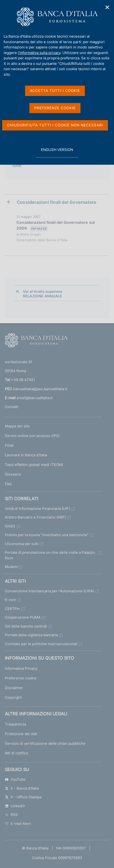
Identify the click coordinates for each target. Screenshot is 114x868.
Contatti (12, 407)
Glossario (13, 474)
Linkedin (15, 806)
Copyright (13, 697)
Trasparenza (15, 724)
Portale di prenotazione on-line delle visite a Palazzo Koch (50, 555)
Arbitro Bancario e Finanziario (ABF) (35, 517)
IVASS (10, 526)
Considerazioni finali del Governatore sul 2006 (56, 226)
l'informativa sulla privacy (39, 53)
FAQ (8, 484)
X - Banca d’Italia (22, 788)
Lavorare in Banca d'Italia (26, 455)
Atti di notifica (16, 753)
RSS (11, 815)
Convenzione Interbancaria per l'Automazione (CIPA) (49, 591)
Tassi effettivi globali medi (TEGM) (34, 465)
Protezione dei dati (21, 734)
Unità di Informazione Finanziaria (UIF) (37, 509)
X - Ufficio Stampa (23, 797)
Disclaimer (14, 688)
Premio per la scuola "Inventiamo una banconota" (47, 535)
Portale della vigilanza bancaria (31, 635)
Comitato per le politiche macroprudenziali (41, 644)
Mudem (11, 567)
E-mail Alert (18, 824)
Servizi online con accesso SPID (32, 436)
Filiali (9, 445)
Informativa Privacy (21, 668)
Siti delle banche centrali (26, 626)
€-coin (10, 600)
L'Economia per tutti (22, 544)
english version (57, 152)
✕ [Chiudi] (107, 7)
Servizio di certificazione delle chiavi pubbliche (45, 743)
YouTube (15, 779)
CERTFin (12, 609)
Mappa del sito (17, 426)
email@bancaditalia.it (35, 398)
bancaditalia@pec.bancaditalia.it (40, 389)
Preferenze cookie (21, 678)
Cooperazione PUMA (23, 617)
